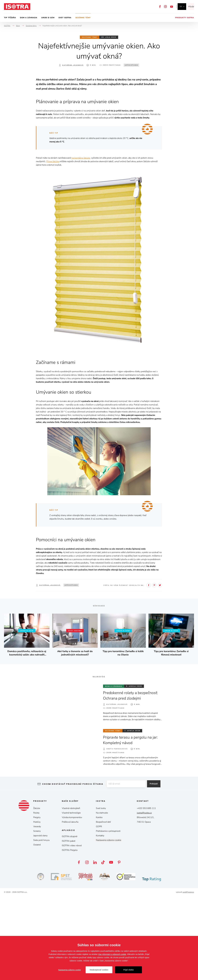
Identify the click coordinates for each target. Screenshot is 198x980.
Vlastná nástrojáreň (71, 892)
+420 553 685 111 (146, 892)
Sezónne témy (83, 18)
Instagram (165, 7)
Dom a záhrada (29, 18)
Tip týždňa (10, 18)
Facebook (160, 7)
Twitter (160, 669)
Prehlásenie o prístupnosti (108, 915)
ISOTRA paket (69, 925)
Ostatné (37, 928)
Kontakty (100, 919)
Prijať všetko (129, 970)
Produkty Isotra (185, 18)
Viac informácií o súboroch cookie (112, 954)
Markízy (37, 906)
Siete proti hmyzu (41, 924)
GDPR (99, 910)
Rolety (36, 896)
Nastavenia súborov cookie (109, 924)
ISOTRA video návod (72, 929)
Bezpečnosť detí (103, 906)
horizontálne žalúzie (81, 242)
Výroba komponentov (72, 901)
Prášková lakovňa (70, 906)
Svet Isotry (101, 892)
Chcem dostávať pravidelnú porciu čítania (70, 868)
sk (181, 7)
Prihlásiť (156, 868)
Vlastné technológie (71, 896)
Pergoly (37, 901)
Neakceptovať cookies (99, 970)
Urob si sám (48, 18)
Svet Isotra (65, 18)
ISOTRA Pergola (70, 934)
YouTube (172, 7)
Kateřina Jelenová (73, 65)
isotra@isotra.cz (144, 896)
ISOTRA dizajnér (70, 920)
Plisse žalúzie (53, 245)
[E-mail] (126, 868)
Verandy (37, 910)
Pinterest (154, 669)
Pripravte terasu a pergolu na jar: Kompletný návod (132, 824)
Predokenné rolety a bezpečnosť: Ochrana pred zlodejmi (132, 779)
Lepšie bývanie (131, 65)
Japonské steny (40, 919)
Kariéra (99, 901)
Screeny (37, 915)
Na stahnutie (102, 896)
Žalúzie (37, 892)
